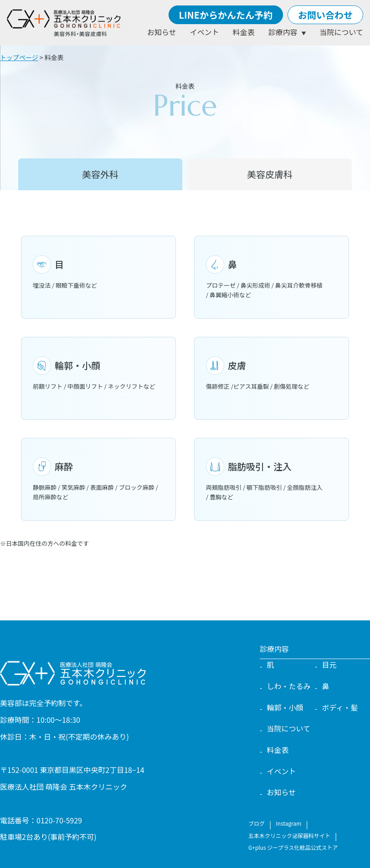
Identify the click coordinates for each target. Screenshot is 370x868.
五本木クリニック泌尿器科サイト (289, 835)
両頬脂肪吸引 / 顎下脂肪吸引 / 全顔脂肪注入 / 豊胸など (272, 479)
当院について (341, 32)
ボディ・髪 (340, 707)
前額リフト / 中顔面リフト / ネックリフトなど (98, 373)
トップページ (19, 57)
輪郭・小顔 (285, 707)
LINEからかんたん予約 (226, 15)
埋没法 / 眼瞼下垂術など (98, 272)
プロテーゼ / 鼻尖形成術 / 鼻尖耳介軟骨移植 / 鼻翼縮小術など (272, 277)
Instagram (288, 823)
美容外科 (100, 174)
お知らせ (162, 32)
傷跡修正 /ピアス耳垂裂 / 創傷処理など (272, 373)
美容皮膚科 (270, 174)
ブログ (257, 823)
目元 (329, 665)
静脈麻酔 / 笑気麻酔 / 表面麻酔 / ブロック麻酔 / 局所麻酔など (98, 479)
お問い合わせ (325, 15)
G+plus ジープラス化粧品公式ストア (293, 847)
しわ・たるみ (289, 686)
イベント (205, 32)
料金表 (244, 32)
